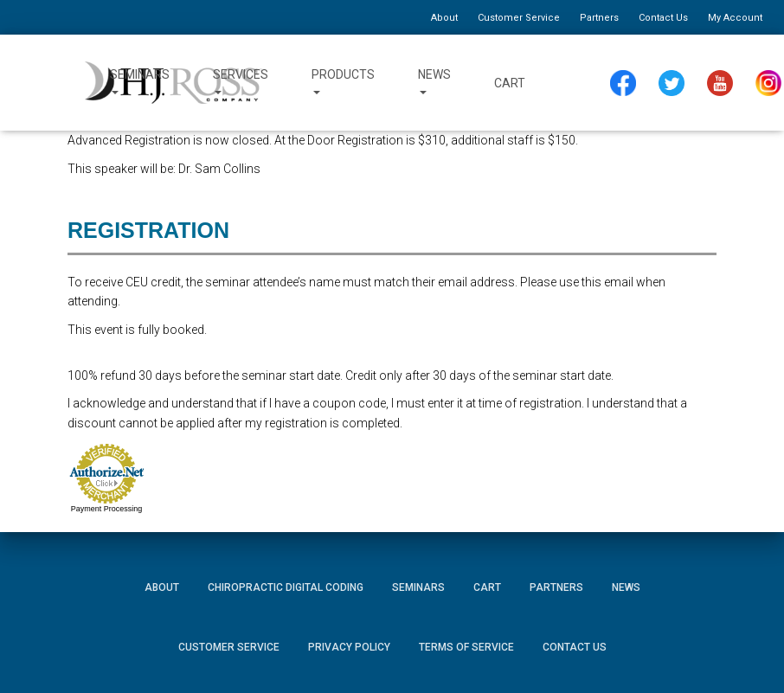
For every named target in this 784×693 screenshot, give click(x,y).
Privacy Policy (349, 647)
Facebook (622, 83)
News (434, 83)
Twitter (675, 83)
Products (343, 83)
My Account (735, 18)
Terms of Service (466, 647)
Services (241, 83)
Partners (599, 18)
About (444, 18)
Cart (510, 83)
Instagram (772, 83)
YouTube (726, 83)
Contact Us (663, 18)
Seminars (140, 83)
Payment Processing (107, 509)
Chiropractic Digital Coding (286, 587)
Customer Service (519, 18)
